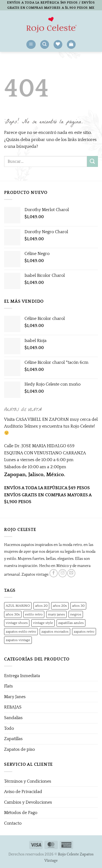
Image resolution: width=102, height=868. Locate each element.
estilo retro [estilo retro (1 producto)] (34, 614)
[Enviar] (92, 161)
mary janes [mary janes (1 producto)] (56, 614)
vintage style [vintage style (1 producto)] (43, 623)
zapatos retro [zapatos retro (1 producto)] (84, 632)
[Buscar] (45, 45)
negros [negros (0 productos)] (76, 614)
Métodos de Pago (21, 813)
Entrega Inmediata (22, 676)
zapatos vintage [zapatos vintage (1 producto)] (18, 640)
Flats (8, 686)
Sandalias (13, 718)
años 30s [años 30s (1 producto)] (13, 614)
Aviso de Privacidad (23, 792)
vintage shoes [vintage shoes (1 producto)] (17, 623)
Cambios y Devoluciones (28, 802)
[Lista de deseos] (58, 45)
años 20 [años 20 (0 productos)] (41, 606)
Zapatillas (13, 739)
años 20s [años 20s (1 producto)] (60, 606)
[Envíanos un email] (71, 573)
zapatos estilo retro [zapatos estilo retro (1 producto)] (21, 632)
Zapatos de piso (19, 749)
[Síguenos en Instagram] (63, 573)
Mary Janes (15, 697)
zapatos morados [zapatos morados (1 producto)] (55, 632)
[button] (31, 45)
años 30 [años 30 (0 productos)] (78, 606)
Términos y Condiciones (28, 781)
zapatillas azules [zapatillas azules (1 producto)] (71, 623)
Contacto (13, 823)
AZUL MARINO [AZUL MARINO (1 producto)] (18, 606)
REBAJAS (13, 707)
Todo (9, 728)
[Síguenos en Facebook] (54, 573)
